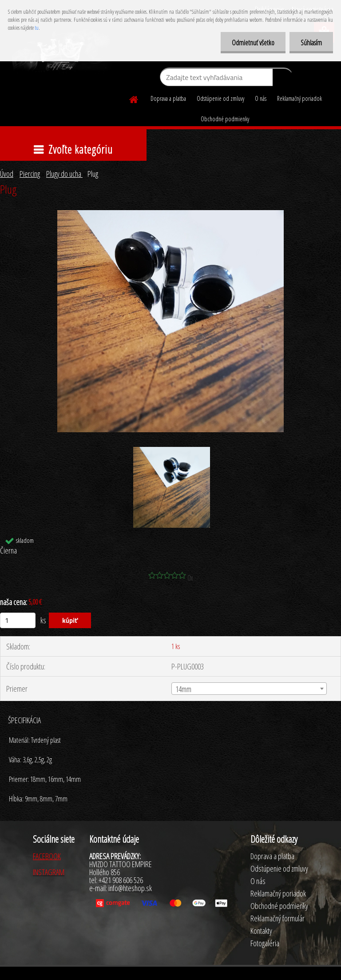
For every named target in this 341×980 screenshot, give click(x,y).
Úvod (7, 174)
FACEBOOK (47, 856)
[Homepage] (134, 98)
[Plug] (170, 214)
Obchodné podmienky (225, 119)
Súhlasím (311, 43)
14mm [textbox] (183, 689)
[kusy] (18, 620)
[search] (283, 79)
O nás (261, 98)
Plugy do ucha (64, 174)
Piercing (30, 174)
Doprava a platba (168, 98)
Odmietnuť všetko (253, 43)
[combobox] (249, 689)
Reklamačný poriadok (299, 98)
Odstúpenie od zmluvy (220, 98)
